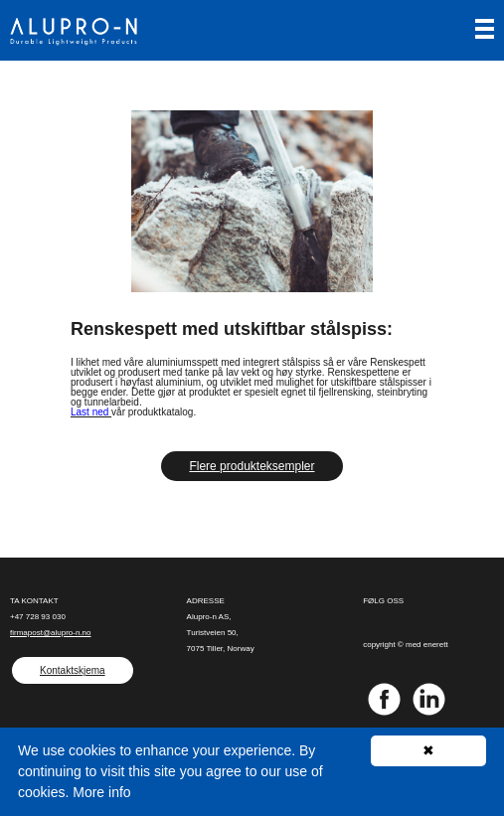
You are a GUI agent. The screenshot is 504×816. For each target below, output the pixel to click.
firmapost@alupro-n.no (51, 633)
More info (101, 792)
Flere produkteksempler (252, 466)
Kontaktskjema (73, 670)
